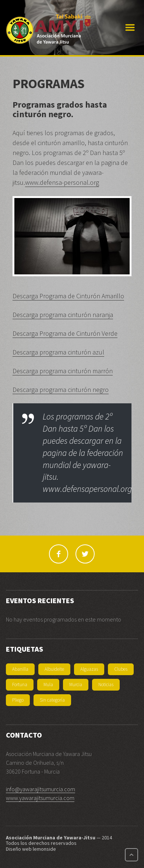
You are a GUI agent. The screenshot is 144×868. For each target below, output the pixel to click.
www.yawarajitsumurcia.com (40, 798)
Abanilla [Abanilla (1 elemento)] (20, 669)
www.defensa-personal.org (62, 182)
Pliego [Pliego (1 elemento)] (18, 700)
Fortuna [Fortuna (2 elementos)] (20, 685)
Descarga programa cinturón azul (58, 352)
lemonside (44, 849)
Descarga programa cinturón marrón (63, 371)
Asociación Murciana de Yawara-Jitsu (51, 838)
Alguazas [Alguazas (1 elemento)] (89, 669)
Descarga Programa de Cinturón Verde (65, 333)
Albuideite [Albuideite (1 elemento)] (54, 669)
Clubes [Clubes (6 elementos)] (121, 669)
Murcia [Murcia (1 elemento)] (76, 685)
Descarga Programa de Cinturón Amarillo (68, 296)
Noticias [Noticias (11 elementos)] (106, 685)
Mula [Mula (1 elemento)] (48, 685)
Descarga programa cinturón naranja (63, 315)
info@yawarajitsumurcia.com (41, 789)
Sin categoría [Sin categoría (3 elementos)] (52, 700)
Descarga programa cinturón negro (61, 390)
